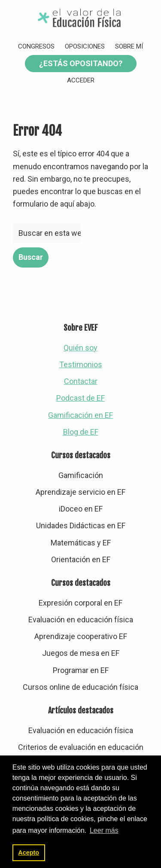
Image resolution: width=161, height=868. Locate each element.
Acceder (81, 80)
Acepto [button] (29, 853)
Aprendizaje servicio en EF (80, 492)
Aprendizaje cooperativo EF (81, 636)
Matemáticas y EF (81, 543)
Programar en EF (81, 670)
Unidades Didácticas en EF (81, 525)
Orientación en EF (81, 559)
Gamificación (81, 475)
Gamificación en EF (80, 415)
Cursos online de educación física (80, 687)
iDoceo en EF (81, 509)
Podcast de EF (80, 398)
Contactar (81, 381)
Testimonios (81, 364)
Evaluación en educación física (81, 620)
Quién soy (80, 348)
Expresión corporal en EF (80, 603)
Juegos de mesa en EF (81, 653)
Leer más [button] (104, 830)
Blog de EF (81, 432)
